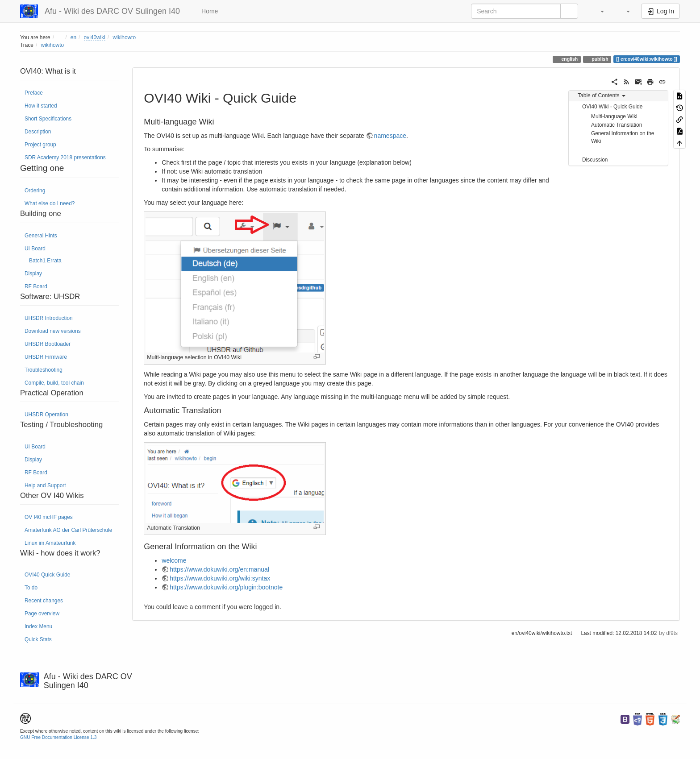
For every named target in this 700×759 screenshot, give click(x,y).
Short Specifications (48, 119)
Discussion (595, 160)
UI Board (35, 249)
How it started (41, 106)
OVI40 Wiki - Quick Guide (612, 107)
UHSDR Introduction (49, 318)
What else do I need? (50, 203)
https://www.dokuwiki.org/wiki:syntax (220, 578)
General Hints (41, 236)
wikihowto (124, 37)
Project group (40, 145)
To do (31, 588)
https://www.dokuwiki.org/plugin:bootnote (226, 587)
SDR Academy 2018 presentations (65, 158)
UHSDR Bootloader (48, 344)
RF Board (36, 286)
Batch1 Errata (45, 261)
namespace (390, 136)
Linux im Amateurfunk (50, 543)
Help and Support (45, 485)
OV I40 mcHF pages (49, 517)
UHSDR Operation (46, 415)
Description (38, 132)
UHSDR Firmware (46, 357)
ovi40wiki (95, 37)
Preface (34, 93)
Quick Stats (38, 639)
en (73, 37)
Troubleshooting (44, 370)
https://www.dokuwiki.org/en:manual (219, 569)
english (569, 59)
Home (209, 11)
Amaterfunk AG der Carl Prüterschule (68, 530)
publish (599, 59)
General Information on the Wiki (623, 137)
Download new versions (53, 331)
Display (33, 274)
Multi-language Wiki (614, 116)
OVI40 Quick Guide (47, 575)
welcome (174, 560)
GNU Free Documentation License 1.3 (58, 737)
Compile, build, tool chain (54, 383)
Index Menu (38, 626)
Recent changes (44, 601)
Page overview (42, 614)
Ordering (35, 191)
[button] (598, 11)
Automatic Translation (617, 125)
